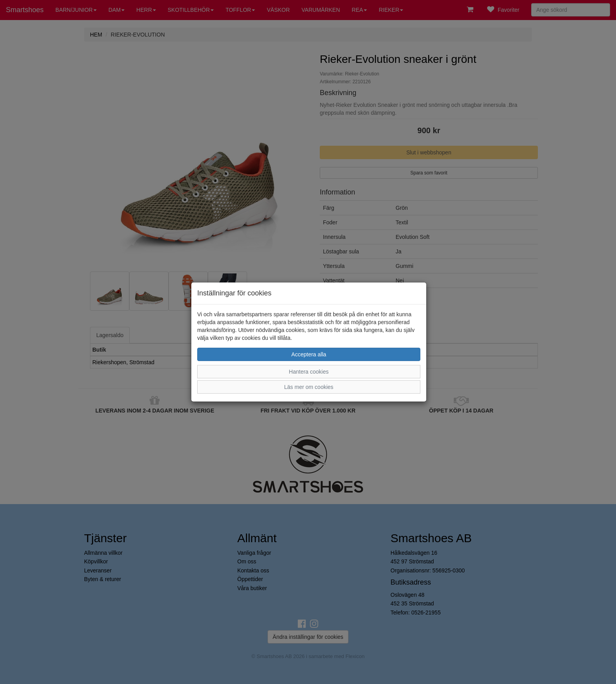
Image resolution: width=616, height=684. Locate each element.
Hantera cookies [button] (309, 372)
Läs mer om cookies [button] (309, 387)
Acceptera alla (309, 354)
